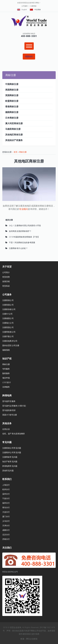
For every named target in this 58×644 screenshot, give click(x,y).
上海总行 (6, 485)
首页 (15, 152)
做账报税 (6, 350)
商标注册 (23, 152)
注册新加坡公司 (9, 309)
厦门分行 (6, 517)
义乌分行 (6, 521)
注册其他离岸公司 (10, 341)
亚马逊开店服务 (9, 401)
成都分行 (6, 530)
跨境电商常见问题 (10, 466)
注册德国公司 (8, 318)
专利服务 (6, 369)
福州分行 (6, 503)
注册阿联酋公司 (9, 332)
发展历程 (6, 281)
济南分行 (6, 539)
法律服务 (6, 387)
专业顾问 (24, 209)
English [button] (22, 10)
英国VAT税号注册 (10, 415)
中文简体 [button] (35, 10)
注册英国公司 (8, 327)
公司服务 (25, 6)
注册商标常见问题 (10, 457)
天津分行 (6, 526)
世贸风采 (6, 286)
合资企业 (6, 429)
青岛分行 (6, 508)
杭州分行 (6, 489)
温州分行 (6, 494)
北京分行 (6, 535)
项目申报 (6, 378)
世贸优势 (6, 277)
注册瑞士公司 (8, 323)
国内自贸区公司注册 (11, 346)
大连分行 (6, 512)
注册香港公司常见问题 (12, 448)
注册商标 (33, 6)
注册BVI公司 (7, 314)
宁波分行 (6, 499)
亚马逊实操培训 (9, 410)
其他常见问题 (8, 471)
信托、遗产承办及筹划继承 (14, 434)
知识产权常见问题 (10, 462)
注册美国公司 (8, 305)
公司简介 (6, 272)
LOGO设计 (7, 382)
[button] (29, 57)
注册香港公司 (8, 300)
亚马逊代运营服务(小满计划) (14, 406)
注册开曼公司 (8, 336)
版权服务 (6, 373)
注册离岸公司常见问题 (12, 453)
